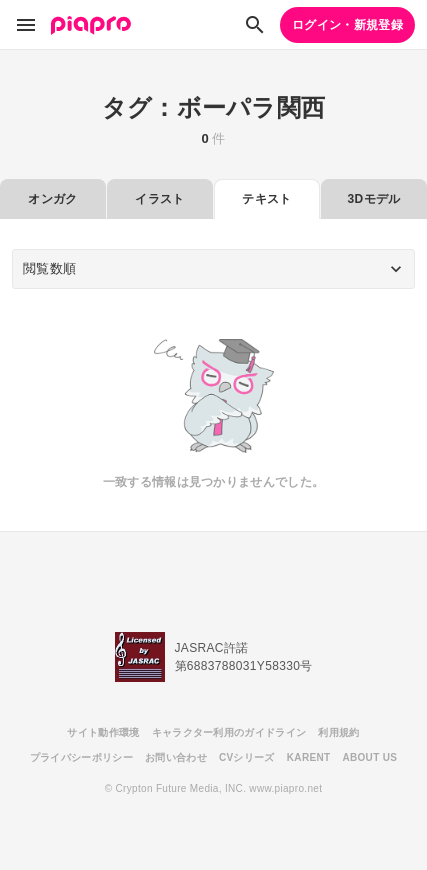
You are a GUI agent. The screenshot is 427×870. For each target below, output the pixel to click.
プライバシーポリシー (81, 757)
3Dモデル (374, 199)
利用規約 (338, 732)
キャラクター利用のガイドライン (229, 732)
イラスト (159, 199)
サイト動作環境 (103, 732)
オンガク (52, 199)
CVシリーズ (247, 757)
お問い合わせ (176, 757)
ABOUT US (369, 757)
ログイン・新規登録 (347, 25)
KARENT (309, 757)
